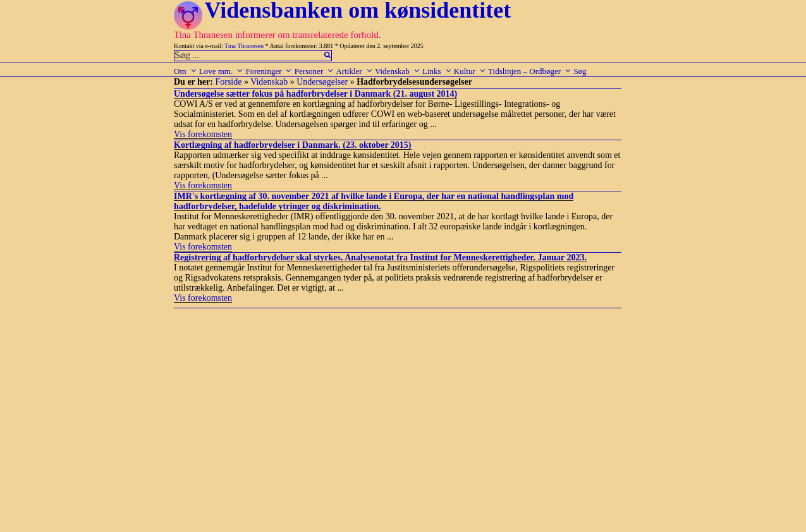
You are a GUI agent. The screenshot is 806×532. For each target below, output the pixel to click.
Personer (314, 71)
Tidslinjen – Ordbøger (530, 71)
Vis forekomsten (203, 134)
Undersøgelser (322, 82)
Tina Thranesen (244, 46)
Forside (228, 82)
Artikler (354, 71)
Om (186, 71)
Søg (580, 71)
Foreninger (269, 71)
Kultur (470, 71)
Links (437, 71)
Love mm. (221, 71)
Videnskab (398, 71)
